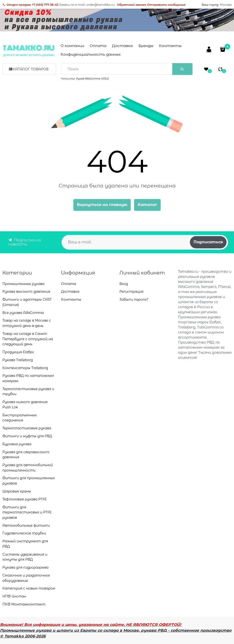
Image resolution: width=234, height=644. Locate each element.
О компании (72, 46)
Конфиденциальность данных (91, 54)
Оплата (98, 46)
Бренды (146, 46)
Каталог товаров (31, 69)
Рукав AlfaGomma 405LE (93, 79)
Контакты (170, 46)
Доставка (122, 46)
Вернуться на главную (102, 205)
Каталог (147, 205)
